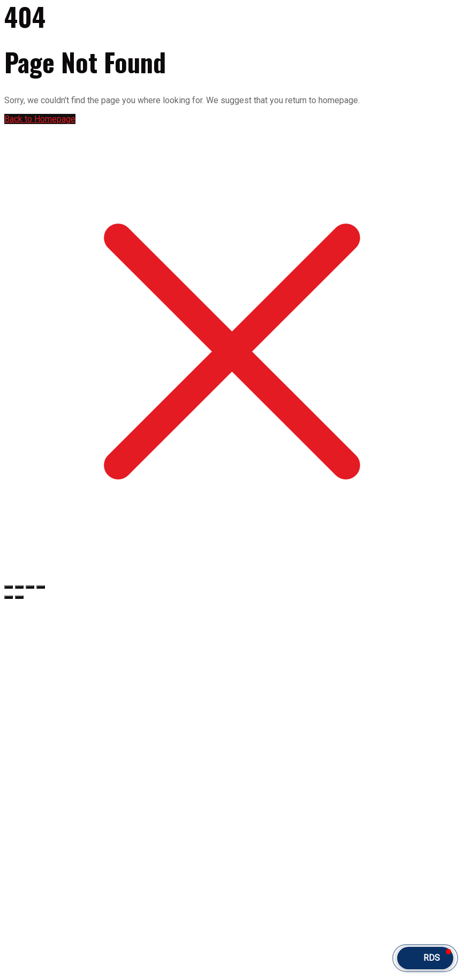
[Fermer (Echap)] (41, 587)
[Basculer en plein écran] (19, 587)
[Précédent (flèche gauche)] (9, 597)
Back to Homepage (40, 119)
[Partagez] (30, 587)
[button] (425, 958)
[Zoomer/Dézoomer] (9, 587)
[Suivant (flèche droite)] (19, 597)
